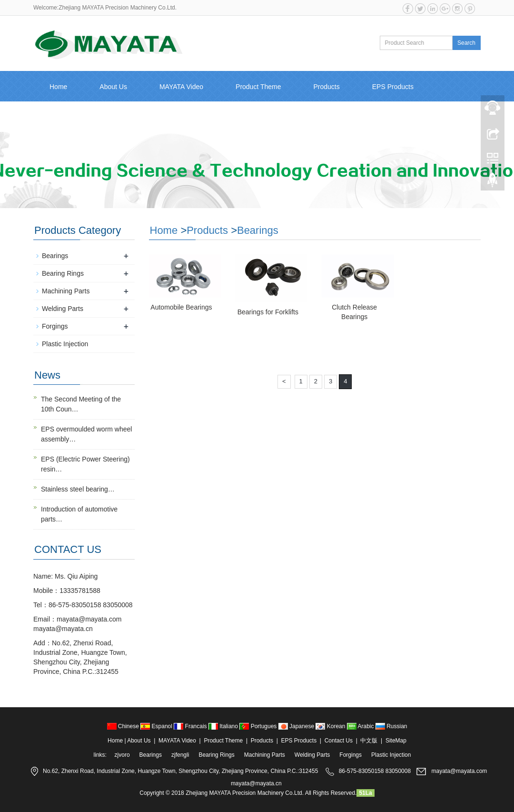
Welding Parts (63, 309)
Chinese (124, 726)
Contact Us (66, 117)
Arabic (361, 726)
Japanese (297, 726)
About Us (113, 87)
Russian (391, 726)
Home (58, 87)
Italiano (224, 726)
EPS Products (393, 87)
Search (466, 43)
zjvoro (122, 755)
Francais (191, 726)
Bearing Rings (63, 273)
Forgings (55, 326)
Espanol (157, 726)
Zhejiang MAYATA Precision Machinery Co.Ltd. (245, 793)
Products (327, 87)
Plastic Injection (65, 344)
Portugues (259, 726)
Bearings (258, 230)
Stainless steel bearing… (78, 489)
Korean (331, 726)
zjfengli (180, 755)
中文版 (125, 117)
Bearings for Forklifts (268, 312)
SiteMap (396, 741)
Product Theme (258, 87)
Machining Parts (66, 291)
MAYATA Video (181, 87)
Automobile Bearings (181, 307)
